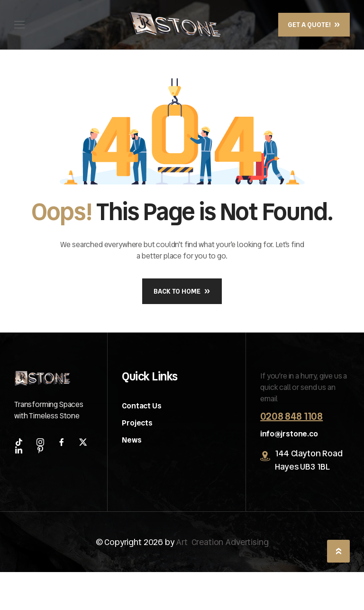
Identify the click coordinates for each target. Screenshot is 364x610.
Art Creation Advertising (222, 542)
